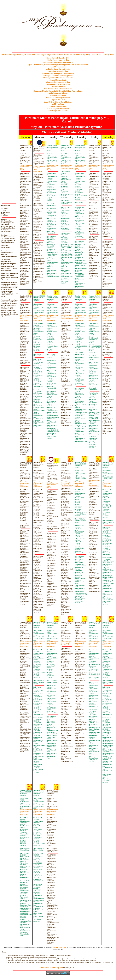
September (51, 55)
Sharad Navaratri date (58, 80)
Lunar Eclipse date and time (58, 109)
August (44, 55)
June (34, 55)
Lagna (93, 55)
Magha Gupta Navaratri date (58, 60)
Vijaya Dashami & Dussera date (58, 82)
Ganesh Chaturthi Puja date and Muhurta (58, 73)
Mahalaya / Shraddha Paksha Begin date (58, 76)
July (38, 55)
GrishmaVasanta (67, 168)
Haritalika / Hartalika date (58, 71)
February (11, 55)
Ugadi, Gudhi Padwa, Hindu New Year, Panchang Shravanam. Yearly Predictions (58, 65)
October (60, 55)
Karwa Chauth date (58, 87)
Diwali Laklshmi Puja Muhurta (58, 98)
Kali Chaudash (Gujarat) (58, 93)
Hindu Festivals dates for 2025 (58, 58)
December (76, 55)
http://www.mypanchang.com (52, 968)
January (4, 55)
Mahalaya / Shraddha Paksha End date (58, 78)
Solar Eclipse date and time (58, 111)
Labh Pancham (58, 104)
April (24, 55)
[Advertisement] (10, 23)
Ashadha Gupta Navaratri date (58, 69)
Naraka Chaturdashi (58, 95)
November (68, 55)
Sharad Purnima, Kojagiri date (58, 84)
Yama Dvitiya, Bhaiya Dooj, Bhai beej (58, 102)
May (29, 55)
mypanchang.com (58, 48)
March (19, 55)
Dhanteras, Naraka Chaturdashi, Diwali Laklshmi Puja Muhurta (58, 91)
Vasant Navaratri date (58, 67)
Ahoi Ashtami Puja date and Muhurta (58, 89)
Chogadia (85, 55)
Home (112, 55)
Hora (99, 55)
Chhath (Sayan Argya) (58, 106)
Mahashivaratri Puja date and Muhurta (58, 62)
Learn (105, 55)
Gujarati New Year (58, 100)
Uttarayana (26, 165)
